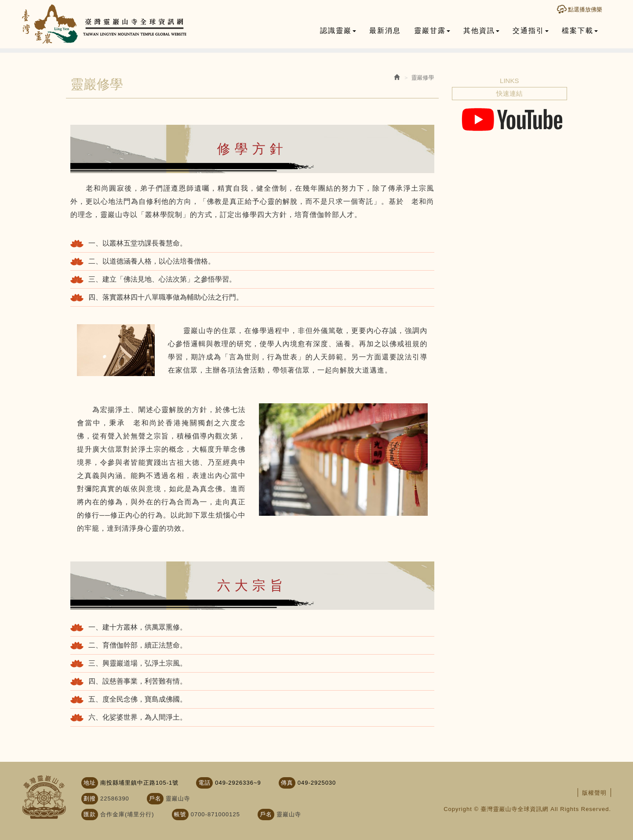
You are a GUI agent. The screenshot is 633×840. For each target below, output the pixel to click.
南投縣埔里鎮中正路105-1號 (139, 783)
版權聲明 (594, 793)
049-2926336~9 (238, 783)
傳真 (287, 783)
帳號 (180, 814)
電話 (204, 783)
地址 (90, 783)
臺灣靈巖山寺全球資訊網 (104, 24)
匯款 (90, 814)
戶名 (155, 798)
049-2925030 (317, 783)
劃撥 (90, 798)
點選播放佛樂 (585, 9)
